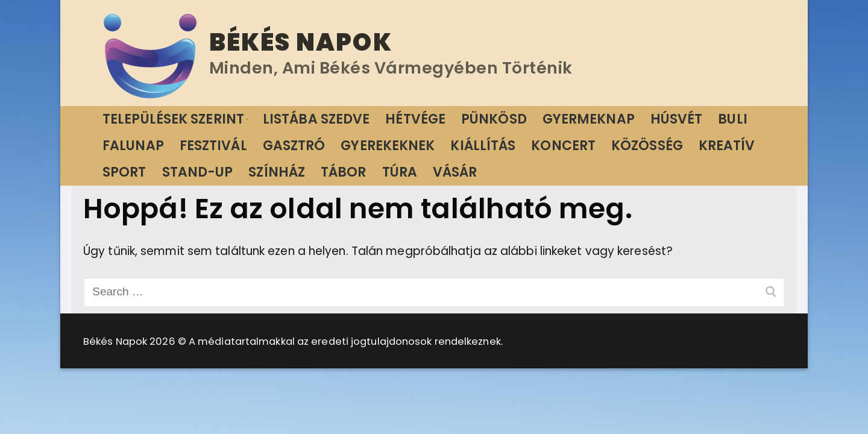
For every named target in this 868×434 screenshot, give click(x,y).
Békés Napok (301, 42)
